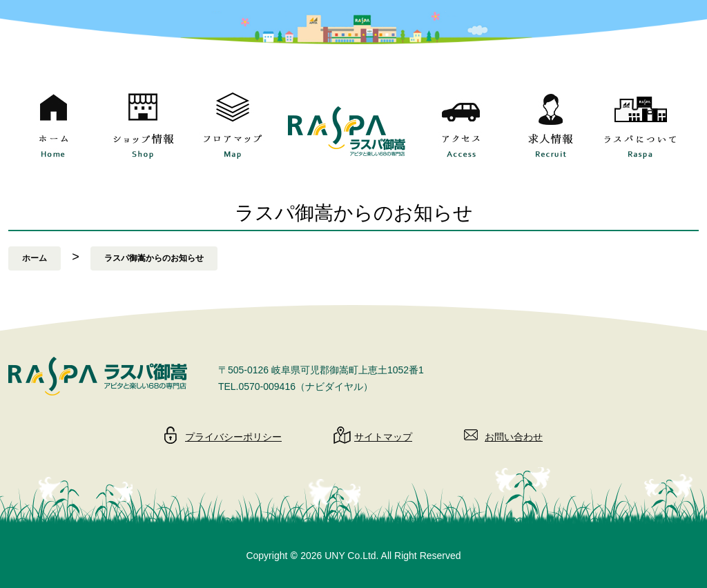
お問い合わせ (514, 437)
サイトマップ (383, 437)
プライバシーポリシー (233, 437)
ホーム (35, 258)
